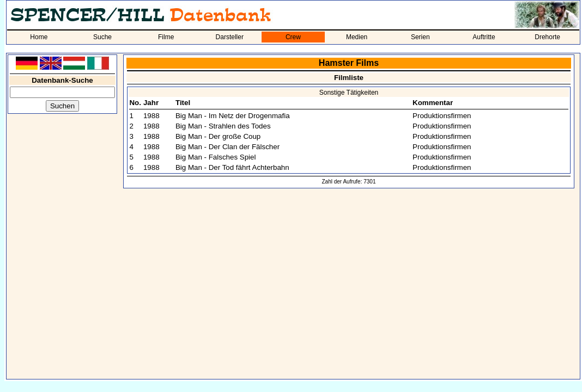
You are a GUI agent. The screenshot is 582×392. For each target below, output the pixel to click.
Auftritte (484, 37)
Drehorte (547, 37)
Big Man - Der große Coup (218, 136)
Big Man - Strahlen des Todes (223, 126)
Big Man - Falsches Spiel (216, 157)
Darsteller (230, 37)
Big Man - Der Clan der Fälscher (228, 147)
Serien (420, 37)
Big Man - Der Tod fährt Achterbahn (232, 167)
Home (39, 37)
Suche (102, 37)
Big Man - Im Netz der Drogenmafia (233, 116)
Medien (357, 37)
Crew (293, 37)
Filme (166, 37)
